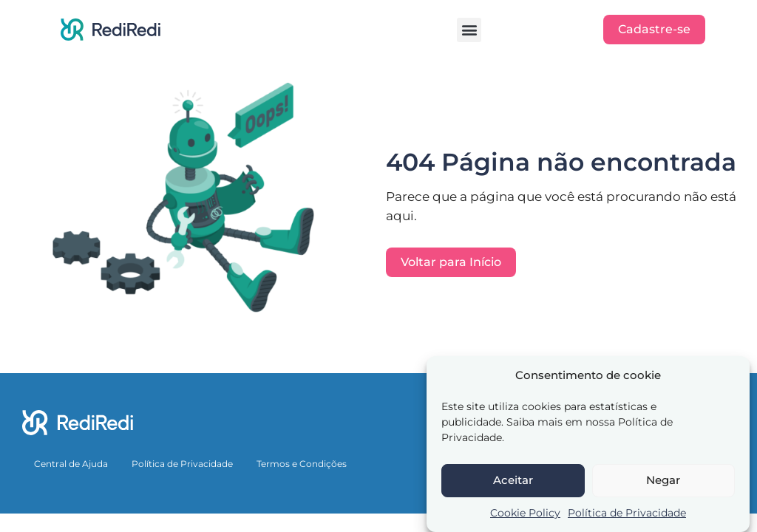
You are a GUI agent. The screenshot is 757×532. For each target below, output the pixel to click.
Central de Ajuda (71, 464)
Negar (663, 480)
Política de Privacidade (627, 513)
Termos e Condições (302, 464)
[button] (469, 30)
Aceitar (513, 480)
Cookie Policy (525, 513)
